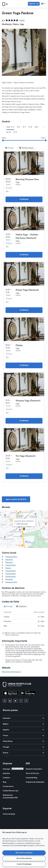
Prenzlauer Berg (11, 557)
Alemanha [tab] (23, 718)
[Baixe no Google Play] (28, 693)
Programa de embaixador (35, 782)
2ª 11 (15, 132)
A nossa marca (8, 786)
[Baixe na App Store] (11, 693)
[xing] (26, 701)
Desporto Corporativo (34, 769)
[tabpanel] (24, 619)
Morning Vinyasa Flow (27, 179)
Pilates (19, 345)
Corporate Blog (31, 778)
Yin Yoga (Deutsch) (26, 456)
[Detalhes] (24, 163)
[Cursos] (9, 148)
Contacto (6, 778)
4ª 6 (19, 127)
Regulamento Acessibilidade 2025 (10, 796)
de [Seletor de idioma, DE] (43, 4)
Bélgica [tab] (23, 724)
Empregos (7, 769)
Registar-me (34, 4)
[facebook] (21, 701)
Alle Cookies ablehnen (24, 858)
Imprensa (6, 773)
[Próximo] (45, 127)
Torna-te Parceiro (32, 773)
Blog (4, 782)
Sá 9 (36, 127)
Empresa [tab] (21, 606)
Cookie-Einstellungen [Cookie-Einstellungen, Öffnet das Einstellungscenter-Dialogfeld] (24, 864)
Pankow (8, 568)
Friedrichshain (11, 565)
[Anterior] (3, 127)
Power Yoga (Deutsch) (27, 290)
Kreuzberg (9, 560)
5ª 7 (24, 127)
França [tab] (23, 736)
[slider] (3, 140)
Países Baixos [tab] (23, 741)
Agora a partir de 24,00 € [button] (16, 499)
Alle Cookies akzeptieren (24, 853)
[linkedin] (10, 701)
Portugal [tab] (23, 747)
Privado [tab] (8, 606)
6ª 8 (30, 127)
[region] (24, 849)
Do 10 (9, 132)
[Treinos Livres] (26, 148)
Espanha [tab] (23, 730)
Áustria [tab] (23, 753)
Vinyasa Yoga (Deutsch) (28, 401)
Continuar (24, 199)
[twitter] (15, 701)
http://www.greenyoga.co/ (11, 672)
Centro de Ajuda (9, 814)
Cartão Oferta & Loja (10, 791)
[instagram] (5, 701)
